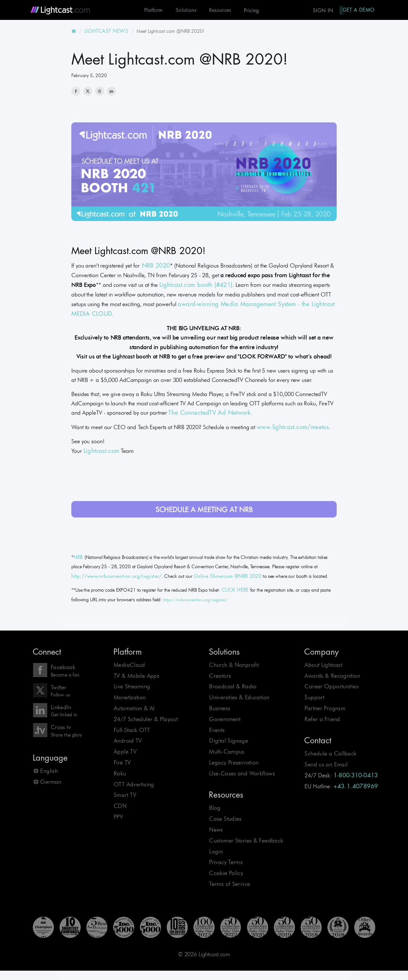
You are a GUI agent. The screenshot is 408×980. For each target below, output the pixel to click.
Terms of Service (230, 884)
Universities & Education (239, 698)
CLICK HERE (235, 591)
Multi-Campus (227, 752)
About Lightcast (324, 665)
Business (220, 709)
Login (216, 852)
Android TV (128, 741)
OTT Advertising (134, 785)
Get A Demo (358, 10)
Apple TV (125, 752)
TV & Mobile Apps (137, 676)
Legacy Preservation (234, 763)
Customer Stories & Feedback (246, 841)
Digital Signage (229, 741)
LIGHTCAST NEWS (106, 31)
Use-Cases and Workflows (242, 774)
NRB (79, 558)
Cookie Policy (226, 874)
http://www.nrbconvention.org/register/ (116, 577)
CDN (120, 806)
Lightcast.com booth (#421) (196, 286)
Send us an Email (326, 765)
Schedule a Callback (330, 754)
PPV (118, 817)
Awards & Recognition (332, 676)
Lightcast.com (102, 452)
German (51, 782)
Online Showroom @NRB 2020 (228, 577)
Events (217, 731)
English (49, 771)
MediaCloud (129, 665)
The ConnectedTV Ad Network (209, 413)
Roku (120, 774)
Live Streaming (132, 687)
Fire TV (122, 763)
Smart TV (125, 795)
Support (314, 698)
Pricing (250, 11)
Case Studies (225, 819)
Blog (215, 808)
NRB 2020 (155, 266)
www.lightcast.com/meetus (293, 428)
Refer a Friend (322, 720)
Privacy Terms (226, 863)
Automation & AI (134, 709)
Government (225, 720)
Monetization (130, 698)
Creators (220, 676)
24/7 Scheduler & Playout (146, 720)
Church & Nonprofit (234, 665)
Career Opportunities (332, 687)
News (216, 830)
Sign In (322, 11)
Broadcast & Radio (233, 687)
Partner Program (325, 709)
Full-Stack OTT (132, 731)
